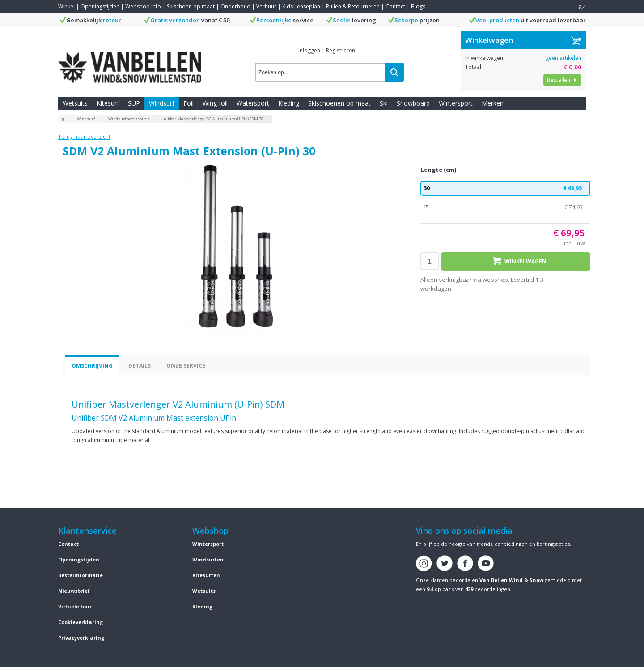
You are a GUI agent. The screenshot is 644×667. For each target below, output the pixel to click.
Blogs (418, 6)
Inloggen (309, 50)
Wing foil (215, 103)
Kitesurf (108, 103)
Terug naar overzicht (84, 137)
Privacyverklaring (81, 638)
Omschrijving (92, 366)
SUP (134, 103)
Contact (395, 6)
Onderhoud (235, 6)
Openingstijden (100, 6)
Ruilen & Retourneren (353, 6)
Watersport (253, 103)
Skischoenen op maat (339, 103)
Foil (189, 103)
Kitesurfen (206, 575)
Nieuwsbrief (74, 591)
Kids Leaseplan (301, 6)
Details (140, 366)
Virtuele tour (75, 606)
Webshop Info (143, 6)
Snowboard (413, 103)
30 (505, 188)
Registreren (341, 50)
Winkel (66, 6)
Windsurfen (208, 559)
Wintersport (456, 103)
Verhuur (266, 6)
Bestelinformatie (80, 575)
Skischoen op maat (191, 6)
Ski (384, 103)
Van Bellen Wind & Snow (511, 580)
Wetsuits (75, 103)
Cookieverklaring (80, 622)
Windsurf (162, 103)
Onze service (186, 366)
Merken (493, 103)
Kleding (289, 103)
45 (505, 208)
